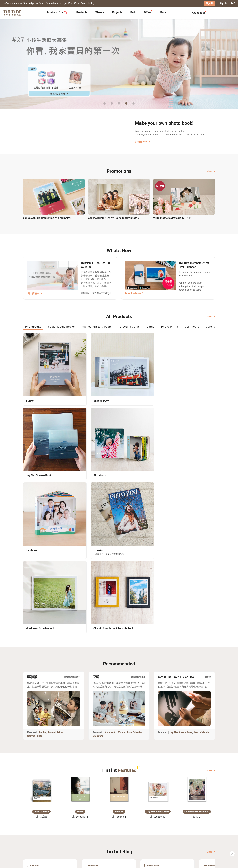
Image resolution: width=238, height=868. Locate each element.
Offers (148, 12)
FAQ (233, 3)
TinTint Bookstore (148, 832)
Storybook (110, 546)
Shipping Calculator (60, 832)
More (211, 171)
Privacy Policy (92, 842)
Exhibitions (29, 837)
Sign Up (210, 3)
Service (89, 837)
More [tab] (163, 12)
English (209, 863)
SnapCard (98, 550)
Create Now (143, 142)
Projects (117, 12)
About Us (119, 832)
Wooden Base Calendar (130, 546)
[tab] (82, 13)
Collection (29, 832)
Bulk (133, 12)
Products (82, 12)
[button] (41, 605)
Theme (100, 12)
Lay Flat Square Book (181, 546)
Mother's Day (57, 12)
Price (52, 837)
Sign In (223, 3)
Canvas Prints (35, 550)
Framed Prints (56, 546)
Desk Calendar (202, 546)
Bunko (42, 546)
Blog (117, 837)
